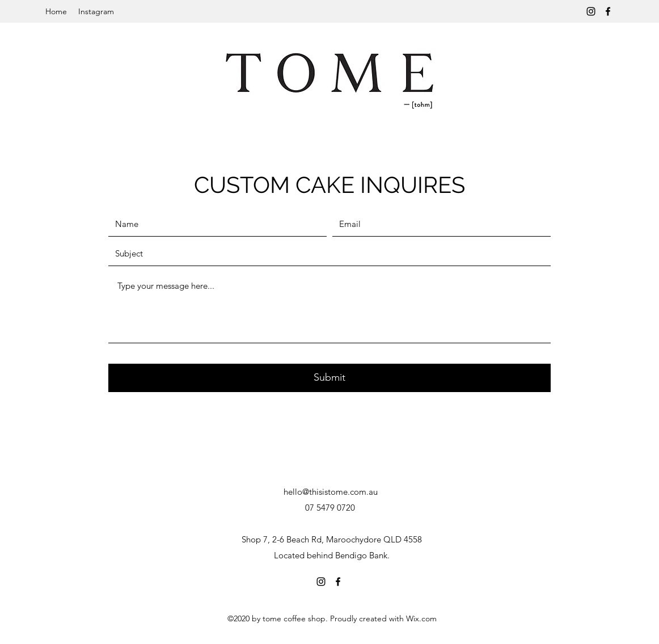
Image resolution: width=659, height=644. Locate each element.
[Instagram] (591, 11)
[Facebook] (608, 11)
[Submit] (329, 378)
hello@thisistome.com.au (331, 492)
